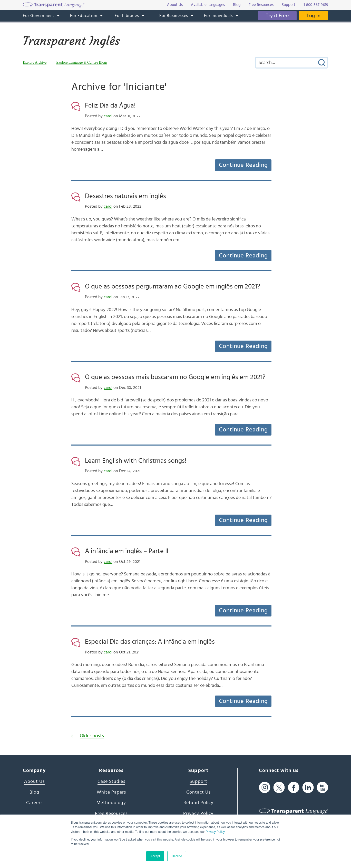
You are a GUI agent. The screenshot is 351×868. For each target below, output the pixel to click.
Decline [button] (177, 856)
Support (198, 782)
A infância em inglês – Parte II (127, 551)
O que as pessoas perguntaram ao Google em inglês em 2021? (173, 286)
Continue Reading (243, 165)
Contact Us (198, 792)
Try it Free (277, 16)
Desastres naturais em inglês (125, 196)
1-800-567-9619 (316, 5)
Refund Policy (198, 803)
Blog (34, 792)
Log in (314, 16)
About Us (34, 782)
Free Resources (111, 814)
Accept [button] (155, 856)
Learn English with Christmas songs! (136, 461)
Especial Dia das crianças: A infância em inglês (150, 642)
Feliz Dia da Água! (110, 105)
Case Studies (111, 782)
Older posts (92, 736)
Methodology (111, 803)
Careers (34, 803)
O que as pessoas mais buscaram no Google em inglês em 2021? (175, 377)
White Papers (111, 792)
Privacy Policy (215, 832)
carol (108, 116)
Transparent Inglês (71, 41)
